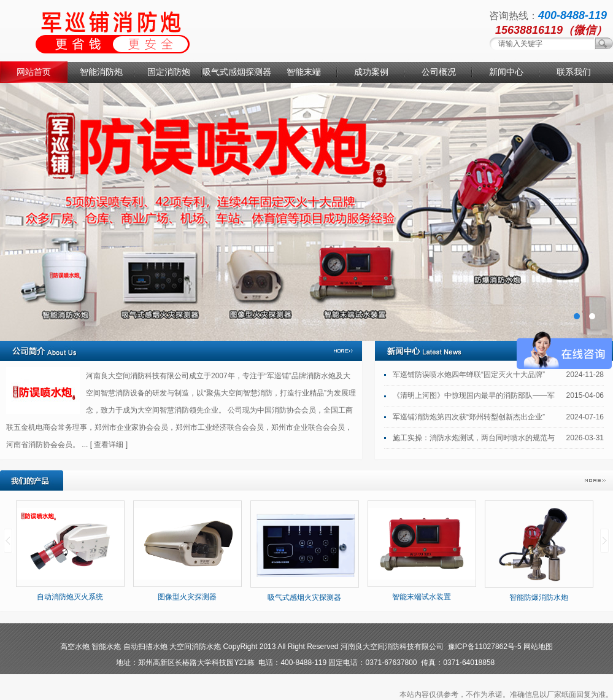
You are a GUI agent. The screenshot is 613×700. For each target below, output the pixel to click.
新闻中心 (506, 72)
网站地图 (538, 647)
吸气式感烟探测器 (236, 72)
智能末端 (304, 72)
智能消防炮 (101, 72)
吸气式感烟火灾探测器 (304, 597)
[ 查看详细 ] (109, 445)
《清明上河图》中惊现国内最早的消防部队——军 (474, 395)
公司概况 (439, 72)
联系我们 (574, 72)
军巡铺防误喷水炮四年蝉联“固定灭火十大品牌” (469, 375)
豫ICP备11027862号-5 (485, 647)
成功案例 (371, 72)
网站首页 (34, 72)
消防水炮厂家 (306, 212)
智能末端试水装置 (422, 597)
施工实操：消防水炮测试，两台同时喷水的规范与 (474, 438)
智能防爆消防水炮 (539, 597)
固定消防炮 (169, 72)
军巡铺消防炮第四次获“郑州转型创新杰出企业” (469, 417)
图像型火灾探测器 (187, 597)
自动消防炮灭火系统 (70, 597)
